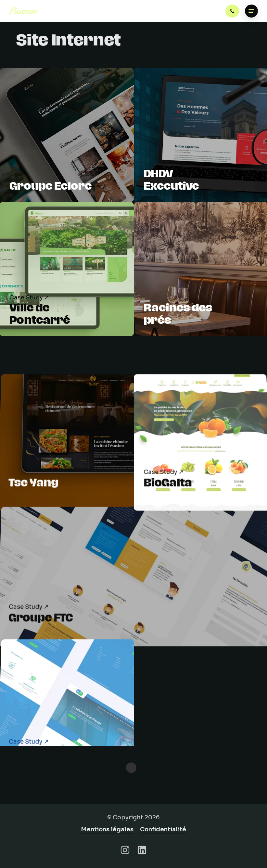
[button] (251, 11)
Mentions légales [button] (107, 829)
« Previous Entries (131, 768)
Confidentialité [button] (163, 829)
